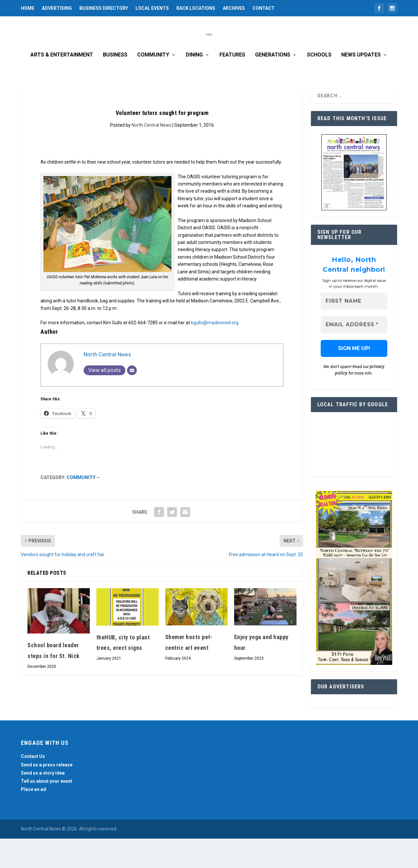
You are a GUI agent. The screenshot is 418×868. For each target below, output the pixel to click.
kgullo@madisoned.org (215, 352)
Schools (319, 84)
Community (153, 84)
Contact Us (33, 786)
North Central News (152, 154)
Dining (194, 84)
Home (28, 8)
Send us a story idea (43, 802)
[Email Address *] (354, 354)
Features (232, 84)
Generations (273, 84)
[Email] (132, 400)
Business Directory (104, 8)
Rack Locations (196, 8)
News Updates (361, 84)
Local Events (152, 8)
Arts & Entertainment (62, 84)
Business (115, 84)
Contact (264, 8)
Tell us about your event (47, 811)
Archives (234, 8)
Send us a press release (47, 794)
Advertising (57, 8)
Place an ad (33, 819)
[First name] (354, 331)
